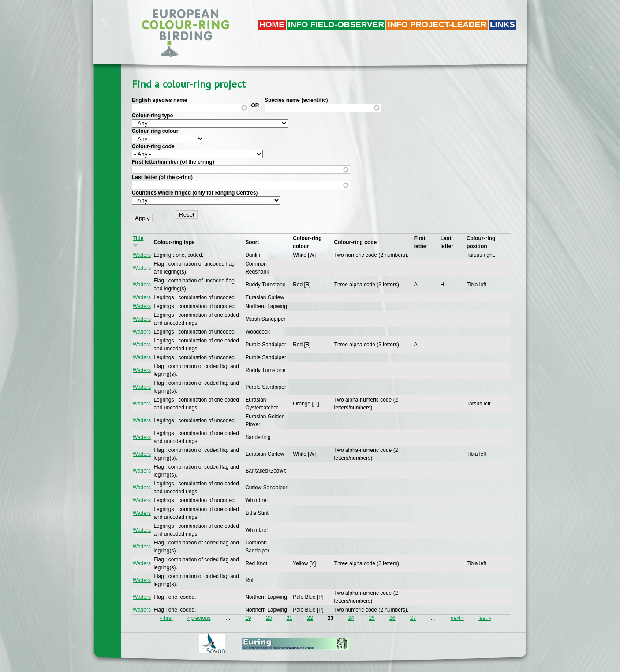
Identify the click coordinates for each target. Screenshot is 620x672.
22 (310, 618)
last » (485, 618)
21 (289, 618)
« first (166, 618)
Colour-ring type (152, 116)
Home (272, 24)
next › (457, 618)
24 (351, 618)
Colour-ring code (153, 146)
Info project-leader (437, 24)
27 (413, 618)
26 (392, 618)
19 (248, 618)
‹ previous (199, 618)
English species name (159, 100)
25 (372, 618)
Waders (142, 255)
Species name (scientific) (296, 100)
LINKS (502, 24)
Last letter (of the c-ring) (162, 177)
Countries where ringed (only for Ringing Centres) (195, 193)
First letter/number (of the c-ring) (173, 162)
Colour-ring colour (155, 131)
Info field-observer (336, 24)
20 (269, 618)
